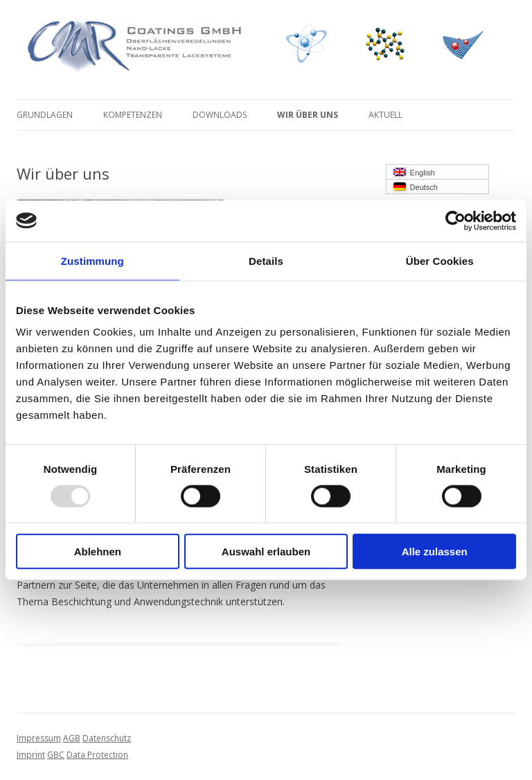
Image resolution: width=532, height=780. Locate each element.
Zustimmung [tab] (92, 260)
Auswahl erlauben (266, 552)
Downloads (220, 115)
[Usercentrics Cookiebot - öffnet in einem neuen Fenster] (455, 220)
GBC (56, 755)
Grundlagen (45, 115)
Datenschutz (107, 738)
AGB (72, 738)
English (414, 172)
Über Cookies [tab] (440, 260)
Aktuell (385, 115)
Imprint (31, 755)
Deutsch (416, 187)
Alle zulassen (435, 552)
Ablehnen (98, 552)
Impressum (39, 738)
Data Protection (97, 755)
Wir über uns (308, 115)
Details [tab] (266, 260)
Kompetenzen (133, 115)
